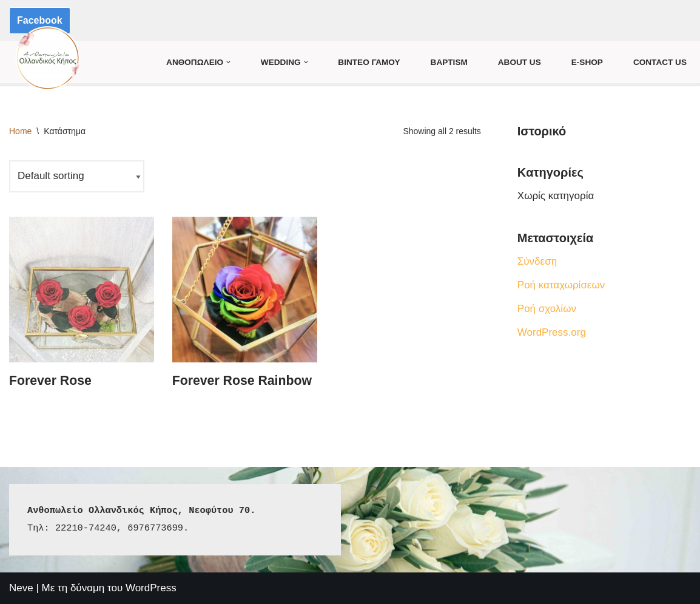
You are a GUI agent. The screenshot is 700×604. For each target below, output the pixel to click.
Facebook (40, 20)
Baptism (449, 62)
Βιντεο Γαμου (369, 62)
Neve (21, 588)
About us (520, 62)
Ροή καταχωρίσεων (561, 285)
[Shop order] (77, 176)
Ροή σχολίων (547, 309)
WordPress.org (552, 332)
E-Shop (587, 62)
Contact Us (660, 62)
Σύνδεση (537, 261)
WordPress (151, 588)
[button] (228, 62)
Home (20, 131)
